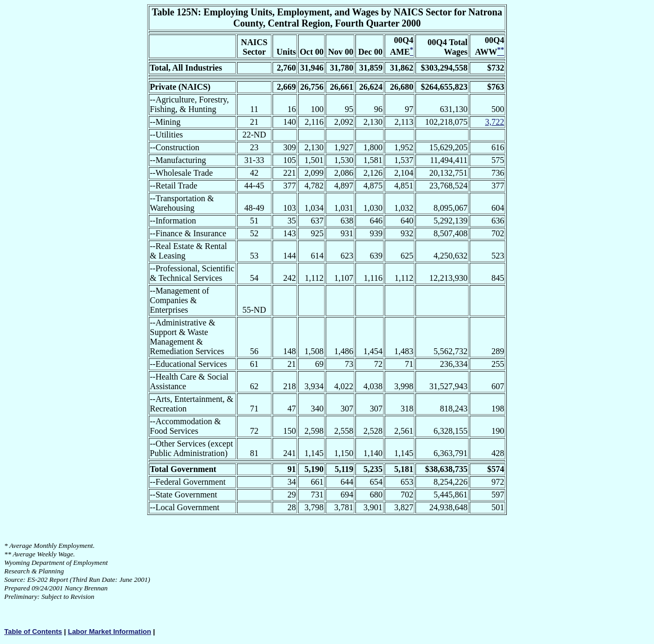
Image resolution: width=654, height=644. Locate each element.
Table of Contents (33, 632)
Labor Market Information (110, 632)
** (8, 554)
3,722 (495, 122)
